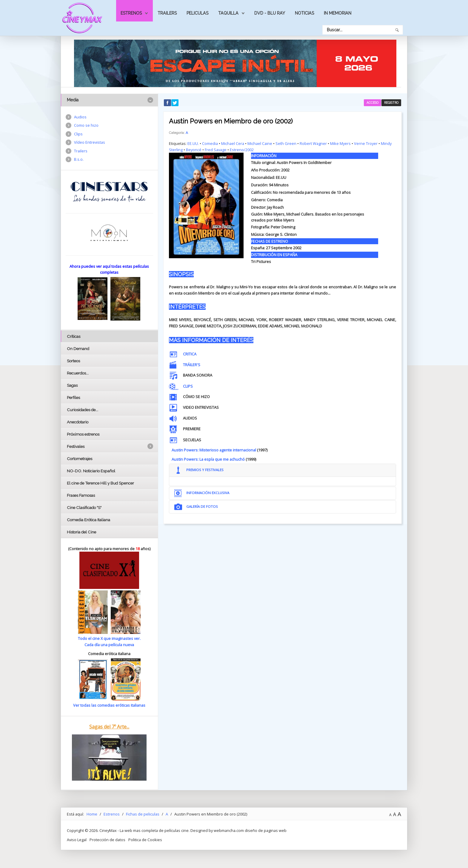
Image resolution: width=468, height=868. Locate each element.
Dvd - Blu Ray (270, 13)
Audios (80, 117)
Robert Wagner (313, 143)
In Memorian (338, 13)
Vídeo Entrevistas (90, 142)
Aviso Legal (77, 839)
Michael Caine (260, 143)
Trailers (167, 13)
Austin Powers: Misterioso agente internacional (214, 450)
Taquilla (228, 13)
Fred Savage (216, 150)
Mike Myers (340, 143)
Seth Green (286, 143)
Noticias (304, 13)
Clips (78, 134)
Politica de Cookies (145, 839)
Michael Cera (233, 143)
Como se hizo (86, 125)
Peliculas (197, 13)
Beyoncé (194, 150)
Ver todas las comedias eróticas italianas (109, 705)
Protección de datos (107, 839)
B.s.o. (79, 159)
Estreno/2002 (242, 150)
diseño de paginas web (266, 830)
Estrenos (131, 13)
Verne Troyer (366, 143)
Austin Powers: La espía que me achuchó (208, 459)
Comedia (210, 143)
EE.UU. (193, 143)
